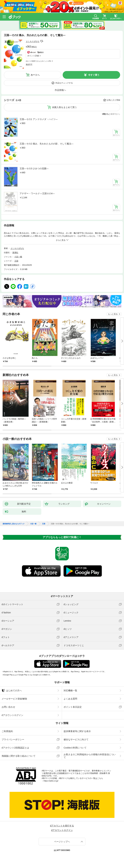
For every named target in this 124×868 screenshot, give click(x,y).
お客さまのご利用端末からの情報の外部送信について (90, 756)
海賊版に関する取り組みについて (19, 756)
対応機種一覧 (70, 691)
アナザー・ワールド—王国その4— (37, 193)
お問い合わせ (8, 707)
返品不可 (29, 64)
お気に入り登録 (113, 100)
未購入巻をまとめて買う (64, 107)
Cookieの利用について (75, 748)
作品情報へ (60, 90)
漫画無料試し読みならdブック (14, 524)
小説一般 (18, 257)
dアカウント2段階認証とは (15, 748)
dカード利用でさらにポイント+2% (38, 61)
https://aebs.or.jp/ (51, 781)
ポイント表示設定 (73, 707)
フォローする (42, 41)
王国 (16, 261)
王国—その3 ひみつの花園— (34, 168)
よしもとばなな (33, 41)
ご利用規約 (7, 731)
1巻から (106, 114)
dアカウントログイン (12, 715)
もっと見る (113, 314)
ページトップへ (62, 842)
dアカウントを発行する (62, 826)
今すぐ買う (94, 75)
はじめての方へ (12, 691)
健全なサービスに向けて (76, 739)
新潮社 (15, 253)
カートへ (35, 75)
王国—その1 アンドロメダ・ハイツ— (39, 119)
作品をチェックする (64, 83)
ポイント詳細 (33, 56)
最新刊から (115, 114)
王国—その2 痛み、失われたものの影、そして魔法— (46, 144)
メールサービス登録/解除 (14, 699)
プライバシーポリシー (13, 739)
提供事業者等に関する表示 (77, 731)
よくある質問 (70, 699)
